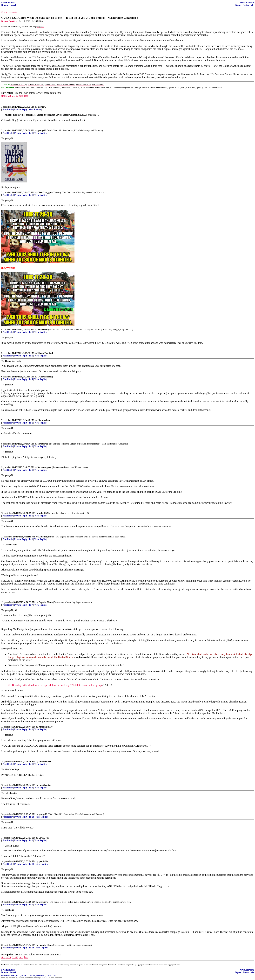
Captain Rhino (46, 602)
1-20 (9, 96)
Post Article (248, 5)
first (3, 96)
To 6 (31, 788)
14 (2, 761)
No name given (45, 467)
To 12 (31, 864)
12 (2, 602)
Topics (238, 5)
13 (2, 727)
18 (2, 861)
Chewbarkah (44, 420)
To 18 (31, 948)
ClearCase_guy (45, 192)
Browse (5, 5)
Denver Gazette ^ (9, 21)
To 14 (31, 817)
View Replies (35, 109)
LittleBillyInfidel (46, 537)
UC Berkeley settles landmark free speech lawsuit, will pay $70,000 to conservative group (55, 685)
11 (2, 537)
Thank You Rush (46, 353)
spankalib (43, 861)
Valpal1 (42, 513)
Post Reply (8, 109)
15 (2, 785)
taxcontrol (44, 902)
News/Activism (247, 3)
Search (13, 5)
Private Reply (21, 109)
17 (2, 838)
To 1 (31, 133)
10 (2, 513)
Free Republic (8, 3)
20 (2, 945)
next (21, 96)
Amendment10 (46, 727)
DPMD (42, 838)
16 (2, 814)
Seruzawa (42, 444)
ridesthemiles (45, 761)
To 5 (31, 379)
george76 (42, 107)
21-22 (15, 96)
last (26, 96)
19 (2, 902)
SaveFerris (43, 330)
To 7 (31, 605)
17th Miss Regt (45, 377)
